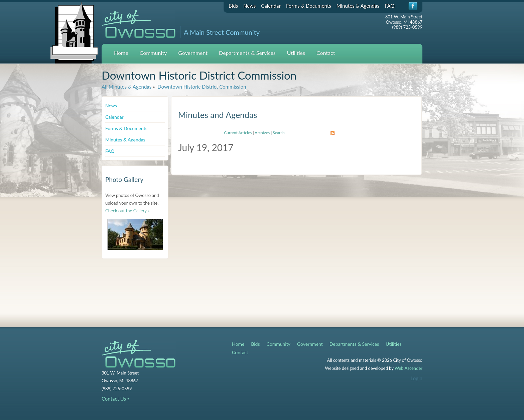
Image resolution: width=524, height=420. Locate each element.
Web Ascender (409, 368)
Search (279, 133)
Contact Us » (115, 399)
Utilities (296, 53)
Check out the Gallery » (127, 211)
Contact (326, 53)
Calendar (271, 6)
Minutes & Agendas (358, 6)
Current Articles (238, 133)
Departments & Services (247, 53)
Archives (262, 133)
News (249, 6)
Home (121, 53)
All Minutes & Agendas (126, 87)
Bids (233, 6)
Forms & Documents (309, 6)
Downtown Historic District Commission (201, 87)
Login (417, 378)
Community (153, 53)
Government (193, 53)
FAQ (390, 6)
